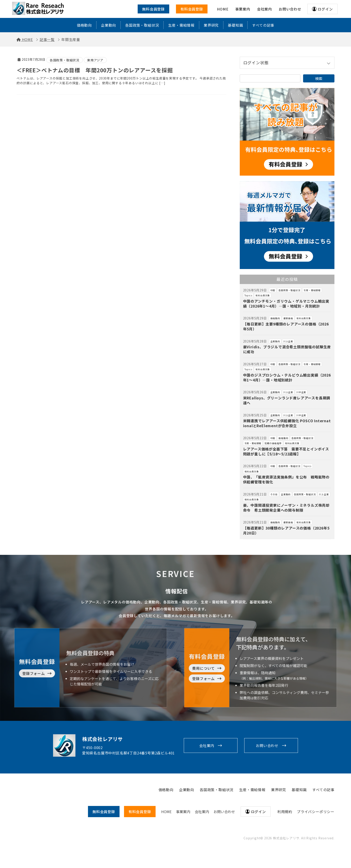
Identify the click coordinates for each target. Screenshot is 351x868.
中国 (273, 290)
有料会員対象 (263, 295)
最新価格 (288, 318)
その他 (274, 494)
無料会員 (104, 812)
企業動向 (108, 25)
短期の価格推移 (273, 443)
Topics (248, 295)
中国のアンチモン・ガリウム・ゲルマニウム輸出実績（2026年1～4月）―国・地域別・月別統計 (286, 304)
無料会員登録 (153, 9)
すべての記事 (263, 25)
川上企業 (288, 341)
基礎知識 (235, 25)
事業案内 (183, 812)
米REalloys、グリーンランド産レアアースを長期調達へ (287, 400)
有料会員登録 (192, 9)
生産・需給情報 (181, 25)
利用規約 (285, 812)
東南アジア (95, 60)
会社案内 (207, 745)
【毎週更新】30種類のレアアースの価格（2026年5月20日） (286, 530)
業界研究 (211, 25)
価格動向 (84, 25)
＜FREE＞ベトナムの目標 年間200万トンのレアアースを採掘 (95, 70)
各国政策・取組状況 (142, 25)
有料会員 (140, 812)
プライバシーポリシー (316, 812)
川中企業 (301, 392)
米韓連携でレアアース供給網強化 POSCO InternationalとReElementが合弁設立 (287, 423)
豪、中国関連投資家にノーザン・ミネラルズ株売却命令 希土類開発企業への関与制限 (286, 508)
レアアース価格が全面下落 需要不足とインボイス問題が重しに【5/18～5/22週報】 (286, 451)
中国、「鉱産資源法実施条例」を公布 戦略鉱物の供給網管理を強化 (286, 479)
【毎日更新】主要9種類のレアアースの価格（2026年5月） (286, 326)
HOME (166, 812)
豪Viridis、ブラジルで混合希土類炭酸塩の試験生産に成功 (287, 349)
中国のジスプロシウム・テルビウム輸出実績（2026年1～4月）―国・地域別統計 (287, 377)
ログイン (325, 9)
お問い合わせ (267, 745)
